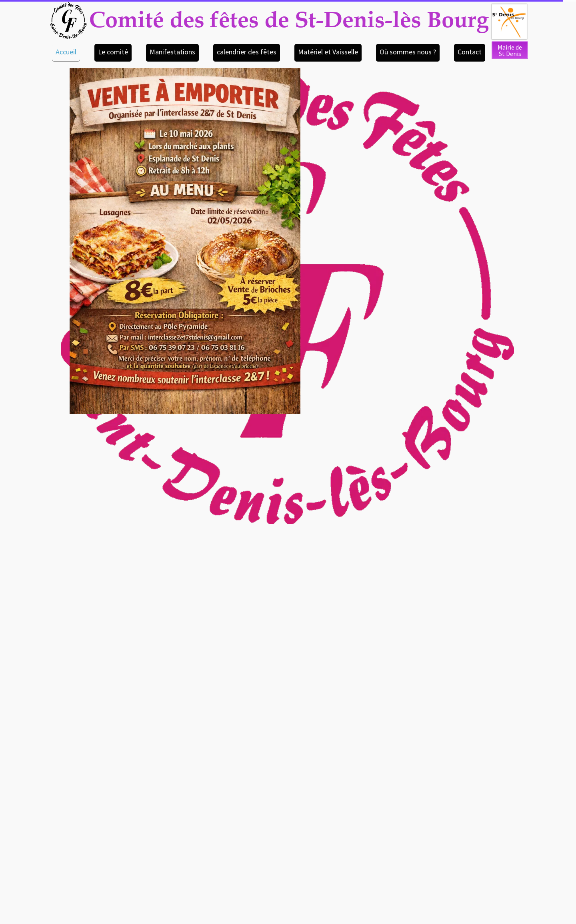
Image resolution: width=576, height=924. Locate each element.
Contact (470, 52)
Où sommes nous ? (408, 52)
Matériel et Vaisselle (328, 52)
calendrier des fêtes (247, 52)
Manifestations (172, 52)
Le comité (113, 52)
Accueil (66, 52)
